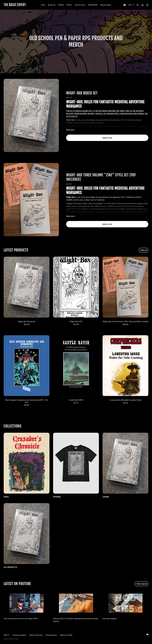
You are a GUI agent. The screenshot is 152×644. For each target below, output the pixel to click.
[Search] (138, 5)
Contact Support (19, 635)
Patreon (69, 5)
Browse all (52, 5)
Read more (70, 130)
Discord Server (80, 5)
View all (144, 250)
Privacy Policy (51, 635)
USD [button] (7, 635)
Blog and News (106, 5)
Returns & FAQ (66, 635)
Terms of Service (36, 635)
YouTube (61, 5)
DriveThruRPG (93, 5)
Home (43, 5)
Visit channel (142, 584)
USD (131, 5)
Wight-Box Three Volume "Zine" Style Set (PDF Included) (101, 177)
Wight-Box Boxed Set (82, 93)
